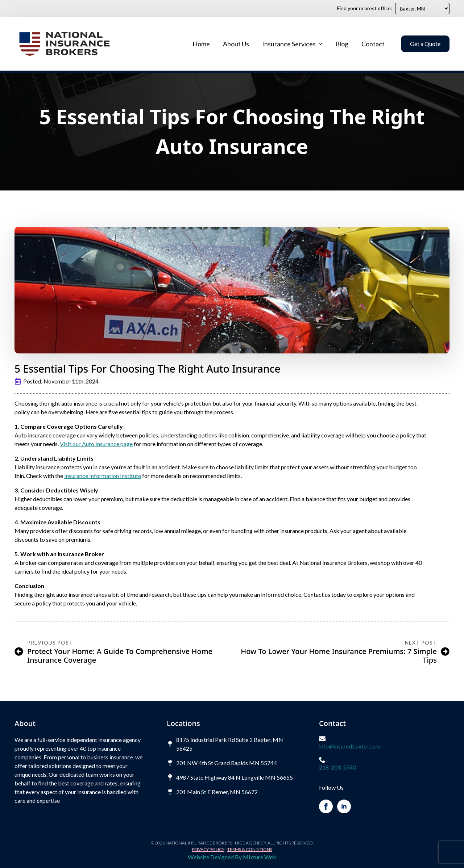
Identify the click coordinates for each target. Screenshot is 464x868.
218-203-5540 (337, 767)
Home (201, 44)
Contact (373, 44)
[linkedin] (344, 806)
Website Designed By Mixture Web (232, 857)
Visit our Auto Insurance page (96, 444)
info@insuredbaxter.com (350, 746)
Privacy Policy (208, 849)
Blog (342, 44)
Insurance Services (289, 44)
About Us (236, 44)
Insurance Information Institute (103, 476)
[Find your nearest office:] (422, 9)
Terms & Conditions (250, 849)
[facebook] (326, 806)
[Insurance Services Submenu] (320, 44)
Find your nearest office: (365, 8)
